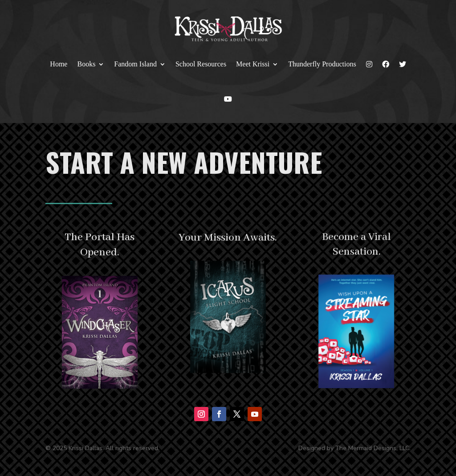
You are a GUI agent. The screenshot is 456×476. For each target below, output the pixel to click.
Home (59, 64)
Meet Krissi (253, 64)
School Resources (201, 64)
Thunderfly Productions (322, 64)
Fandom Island (135, 64)
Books (86, 64)
